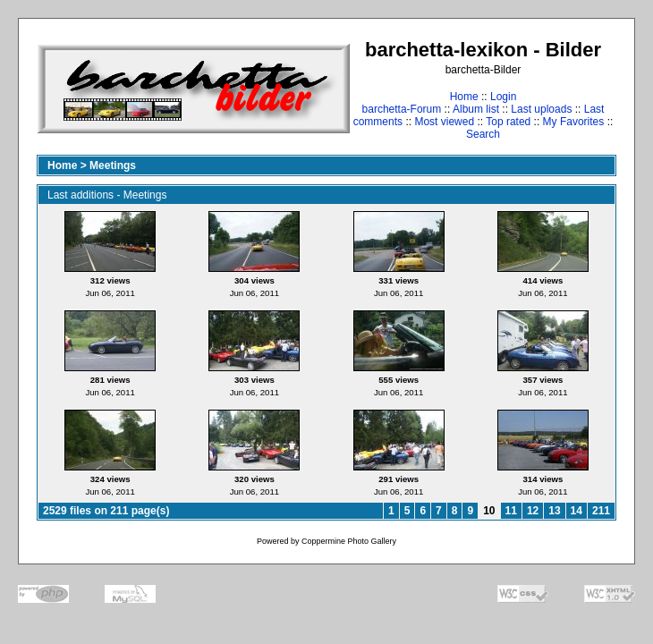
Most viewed (444, 122)
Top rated (508, 122)
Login (503, 97)
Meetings (113, 165)
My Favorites (574, 122)
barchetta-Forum (402, 109)
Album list (476, 109)
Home (464, 97)
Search (483, 134)
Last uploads (541, 109)
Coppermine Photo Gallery (349, 541)
